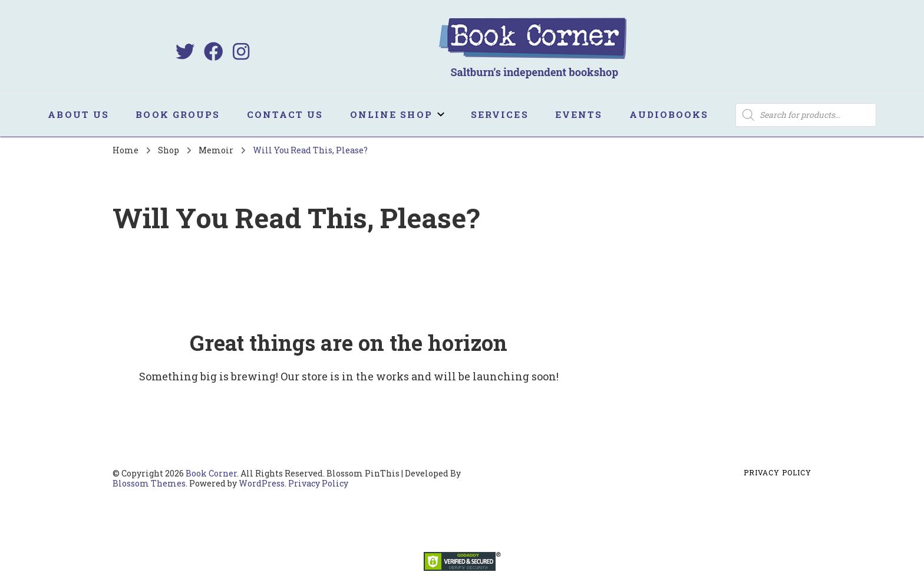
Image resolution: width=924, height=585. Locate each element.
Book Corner (211, 473)
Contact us (285, 114)
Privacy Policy (318, 483)
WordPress (262, 483)
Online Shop (391, 114)
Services (500, 114)
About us (78, 114)
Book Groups (178, 114)
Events (579, 114)
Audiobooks (669, 114)
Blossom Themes (149, 483)
